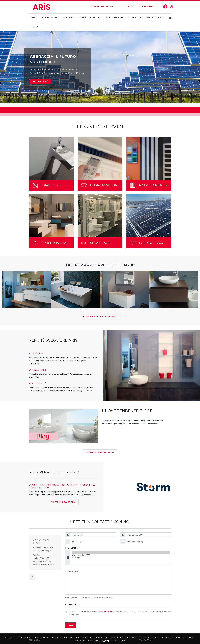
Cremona (121, 558)
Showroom (134, 18)
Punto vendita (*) (73, 548)
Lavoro (35, 26)
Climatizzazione (89, 18)
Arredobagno (50, 18)
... (121, 552)
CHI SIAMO (148, 7)
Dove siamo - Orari (101, 7)
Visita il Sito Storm (63, 502)
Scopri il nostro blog (100, 452)
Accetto (120, 641)
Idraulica (69, 18)
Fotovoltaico (155, 18)
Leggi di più (106, 640)
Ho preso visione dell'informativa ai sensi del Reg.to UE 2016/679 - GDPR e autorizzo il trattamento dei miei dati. (120, 613)
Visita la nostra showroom (100, 317)
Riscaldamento (113, 18)
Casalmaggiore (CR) (121, 555)
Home (34, 18)
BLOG (131, 7)
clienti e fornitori (105, 612)
